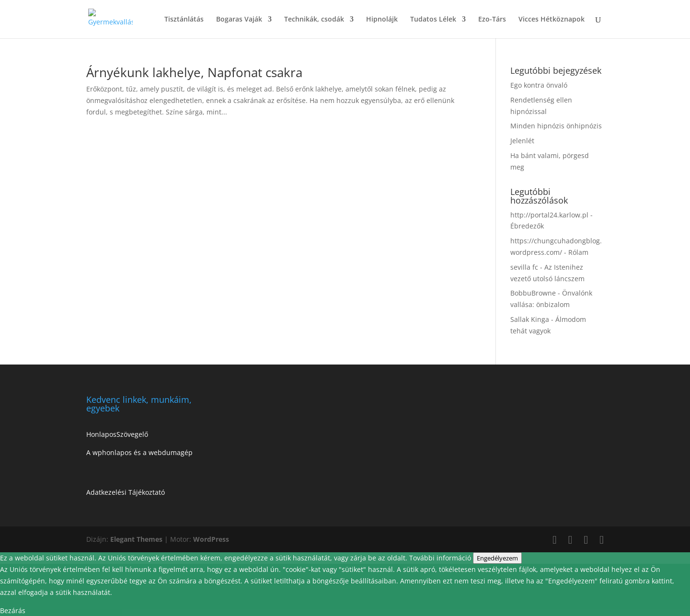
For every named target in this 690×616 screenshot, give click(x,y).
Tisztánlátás (184, 20)
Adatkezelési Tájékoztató (126, 492)
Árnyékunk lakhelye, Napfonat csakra (194, 72)
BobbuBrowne (533, 293)
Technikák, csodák (314, 20)
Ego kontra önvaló (539, 85)
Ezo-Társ (492, 20)
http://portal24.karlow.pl (549, 215)
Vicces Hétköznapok (552, 20)
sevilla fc (524, 267)
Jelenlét (522, 141)
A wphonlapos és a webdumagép (139, 452)
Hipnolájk (382, 20)
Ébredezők (527, 226)
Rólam (578, 252)
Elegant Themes (136, 539)
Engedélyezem (497, 558)
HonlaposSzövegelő (117, 434)
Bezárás (13, 610)
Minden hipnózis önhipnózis (556, 126)
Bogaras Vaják (239, 20)
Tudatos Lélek (433, 20)
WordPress (211, 539)
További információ (441, 558)
